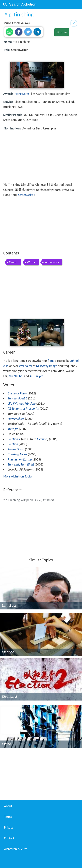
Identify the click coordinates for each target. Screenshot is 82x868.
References (52, 262)
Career (13, 262)
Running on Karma (20, 459)
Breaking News (17, 454)
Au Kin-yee (37, 376)
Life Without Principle (22, 404)
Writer (31, 262)
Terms (8, 817)
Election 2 (14, 439)
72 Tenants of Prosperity (23, 409)
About (8, 806)
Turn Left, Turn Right (21, 464)
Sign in (62, 32)
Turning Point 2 (17, 398)
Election (42, 439)
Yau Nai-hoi (16, 376)
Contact (9, 838)
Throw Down (16, 449)
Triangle (13, 429)
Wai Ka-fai (25, 366)
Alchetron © (16, 849)
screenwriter (26, 195)
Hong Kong (22, 94)
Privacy (9, 827)
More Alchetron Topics (18, 476)
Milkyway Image (47, 366)
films (51, 361)
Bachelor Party (17, 393)
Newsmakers (16, 419)
